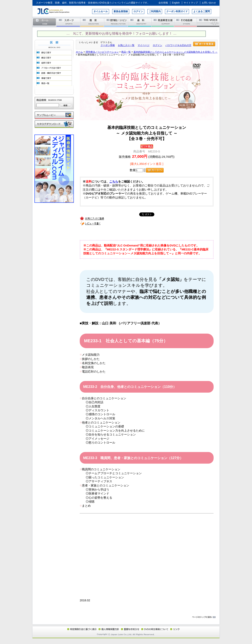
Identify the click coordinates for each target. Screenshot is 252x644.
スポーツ (68, 22)
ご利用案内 (155, 11)
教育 (92, 22)
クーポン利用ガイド (177, 11)
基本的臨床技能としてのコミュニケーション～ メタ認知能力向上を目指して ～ (176, 52)
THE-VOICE (208, 22)
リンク (175, 629)
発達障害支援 (163, 22)
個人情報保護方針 (108, 629)
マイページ (144, 45)
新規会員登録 (121, 11)
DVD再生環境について (155, 629)
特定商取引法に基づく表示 (82, 629)
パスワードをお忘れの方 (178, 45)
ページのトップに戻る (126, 617)
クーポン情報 (108, 45)
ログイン (138, 11)
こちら (114, 182)
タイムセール (101, 11)
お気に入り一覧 (126, 45)
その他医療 (186, 22)
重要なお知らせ (129, 629)
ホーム (44, 22)
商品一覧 (126, 52)
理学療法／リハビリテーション (116, 22)
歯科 (140, 22)
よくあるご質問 (202, 11)
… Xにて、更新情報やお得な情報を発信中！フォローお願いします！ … (121, 34)
